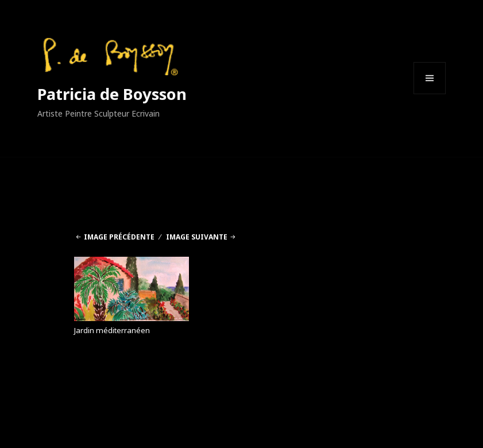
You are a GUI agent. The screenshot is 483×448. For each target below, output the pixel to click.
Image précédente (119, 237)
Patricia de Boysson (112, 94)
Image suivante (197, 237)
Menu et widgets (430, 94)
